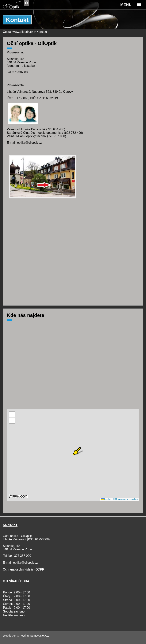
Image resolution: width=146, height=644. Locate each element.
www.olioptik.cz (23, 32)
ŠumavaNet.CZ (40, 636)
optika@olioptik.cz (29, 143)
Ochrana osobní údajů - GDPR (24, 569)
